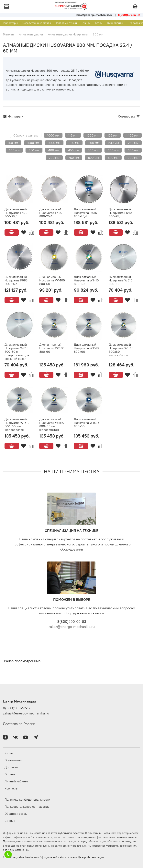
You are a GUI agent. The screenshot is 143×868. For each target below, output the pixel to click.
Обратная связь (16, 814)
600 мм (113, 150)
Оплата (10, 774)
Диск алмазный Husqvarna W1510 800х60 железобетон (121, 350)
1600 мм (54, 143)
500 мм (93, 150)
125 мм (113, 135)
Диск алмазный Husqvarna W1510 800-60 (52, 348)
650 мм (133, 150)
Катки (99, 23)
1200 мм (93, 135)
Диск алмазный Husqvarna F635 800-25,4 (85, 213)
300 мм (14, 150)
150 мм (13, 143)
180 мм (74, 143)
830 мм (113, 158)
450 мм (73, 150)
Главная (8, 34)
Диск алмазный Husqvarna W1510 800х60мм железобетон (52, 424)
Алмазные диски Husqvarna (68, 34)
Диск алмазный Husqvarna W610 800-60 (121, 280)
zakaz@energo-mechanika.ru (72, 627)
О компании (13, 760)
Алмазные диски (31, 34)
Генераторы (10, 23)
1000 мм (53, 135)
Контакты (11, 788)
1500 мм (33, 143)
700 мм (54, 158)
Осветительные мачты (37, 23)
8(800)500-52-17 (17, 708)
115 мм (73, 135)
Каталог (10, 753)
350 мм (34, 150)
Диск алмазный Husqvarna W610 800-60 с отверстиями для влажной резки (17, 352)
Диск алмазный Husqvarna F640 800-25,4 (120, 213)
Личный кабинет (16, 781)
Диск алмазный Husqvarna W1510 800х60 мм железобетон (17, 424)
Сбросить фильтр (26, 135)
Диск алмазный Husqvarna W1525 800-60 (87, 423)
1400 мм (132, 135)
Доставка (11, 767)
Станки (86, 23)
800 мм (93, 158)
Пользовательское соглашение (27, 807)
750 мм (74, 158)
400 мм (54, 150)
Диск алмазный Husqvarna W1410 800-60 (86, 280)
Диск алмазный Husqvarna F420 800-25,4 (16, 213)
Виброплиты (115, 23)
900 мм (133, 158)
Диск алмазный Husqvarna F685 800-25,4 (16, 280)
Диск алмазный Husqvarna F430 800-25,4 (51, 213)
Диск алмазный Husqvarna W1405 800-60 (52, 280)
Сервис (10, 821)
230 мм (114, 143)
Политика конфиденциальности (27, 799)
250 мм (133, 143)
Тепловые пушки (66, 23)
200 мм (94, 143)
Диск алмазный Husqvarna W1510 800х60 (86, 348)
